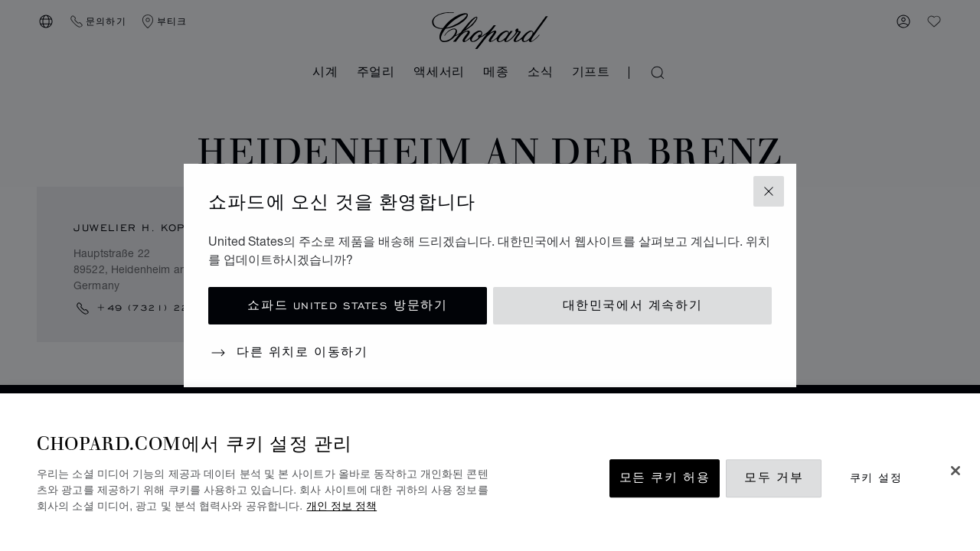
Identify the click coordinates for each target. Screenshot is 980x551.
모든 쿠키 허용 (665, 478)
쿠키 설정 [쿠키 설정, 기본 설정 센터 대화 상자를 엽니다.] (876, 478)
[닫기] (955, 471)
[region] (490, 472)
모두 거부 (774, 478)
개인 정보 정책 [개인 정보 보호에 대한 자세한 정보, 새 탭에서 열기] (341, 506)
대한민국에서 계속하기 (633, 306)
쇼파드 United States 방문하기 (347, 306)
